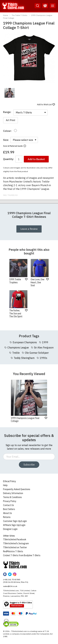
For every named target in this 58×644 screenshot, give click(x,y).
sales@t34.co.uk (10, 586)
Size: (6, 140)
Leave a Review (29, 229)
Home (6, 15)
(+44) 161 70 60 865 (12, 579)
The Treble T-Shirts (19, 15)
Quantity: (8, 159)
